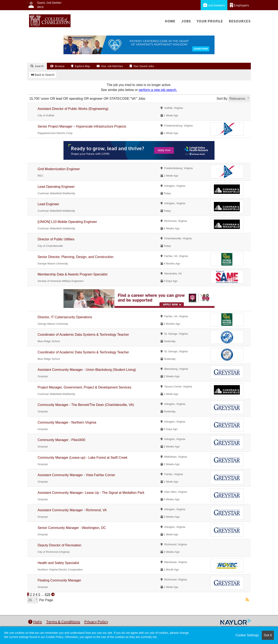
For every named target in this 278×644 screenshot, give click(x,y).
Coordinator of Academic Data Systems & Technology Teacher (83, 335)
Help (35, 622)
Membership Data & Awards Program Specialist (73, 274)
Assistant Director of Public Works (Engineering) (73, 109)
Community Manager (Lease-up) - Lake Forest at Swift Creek (82, 458)
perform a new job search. (158, 90)
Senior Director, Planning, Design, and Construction (76, 257)
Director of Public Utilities (56, 239)
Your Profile (210, 21)
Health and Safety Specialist (58, 563)
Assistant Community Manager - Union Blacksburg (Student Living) (87, 370)
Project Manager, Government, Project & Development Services (84, 387)
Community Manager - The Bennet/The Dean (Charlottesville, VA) (86, 405)
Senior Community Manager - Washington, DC (72, 528)
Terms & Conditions (63, 622)
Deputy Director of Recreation (59, 545)
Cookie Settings (247, 635)
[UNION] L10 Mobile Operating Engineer (67, 222)
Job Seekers (214, 5)
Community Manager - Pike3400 (61, 440)
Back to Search (43, 75)
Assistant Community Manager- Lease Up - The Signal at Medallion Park (91, 493)
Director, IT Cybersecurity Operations (65, 317)
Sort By (222, 99)
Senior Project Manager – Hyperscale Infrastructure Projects (82, 126)
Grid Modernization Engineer (59, 169)
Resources (240, 21)
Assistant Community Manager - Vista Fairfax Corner (76, 475)
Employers (239, 5)
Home (170, 21)
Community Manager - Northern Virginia (67, 422)
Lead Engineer (48, 204)
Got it (268, 635)
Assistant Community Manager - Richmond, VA (72, 510)
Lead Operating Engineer (56, 187)
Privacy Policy (96, 622)
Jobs (186, 21)
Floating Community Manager (59, 580)
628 (48, 594)
